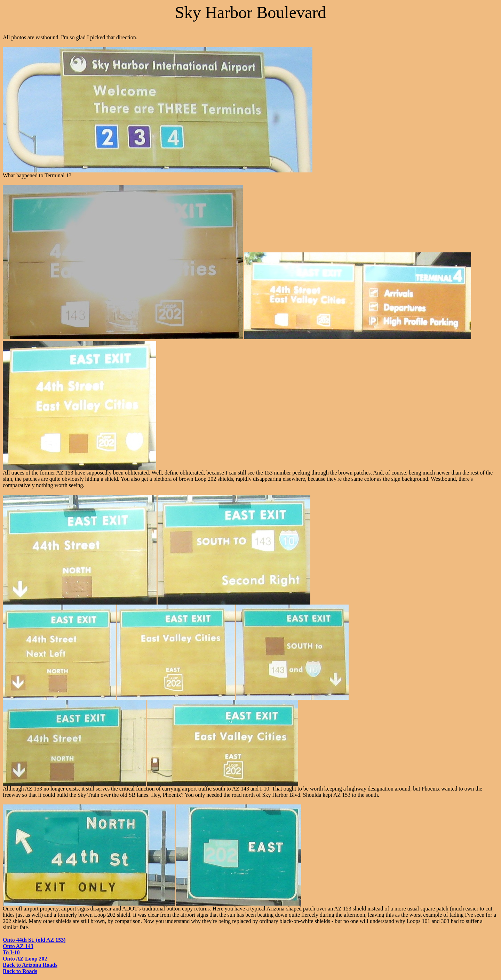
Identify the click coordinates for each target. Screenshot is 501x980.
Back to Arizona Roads (30, 965)
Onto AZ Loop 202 (25, 959)
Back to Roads (20, 971)
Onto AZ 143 (18, 946)
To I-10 (11, 952)
